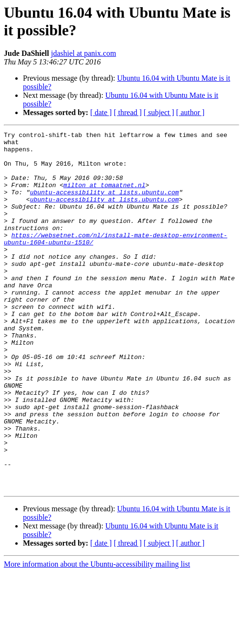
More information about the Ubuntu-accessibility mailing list (97, 636)
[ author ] (190, 112)
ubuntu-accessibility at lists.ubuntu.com (105, 205)
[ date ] (101, 112)
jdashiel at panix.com (84, 53)
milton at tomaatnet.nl (105, 196)
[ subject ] (159, 112)
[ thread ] (128, 112)
